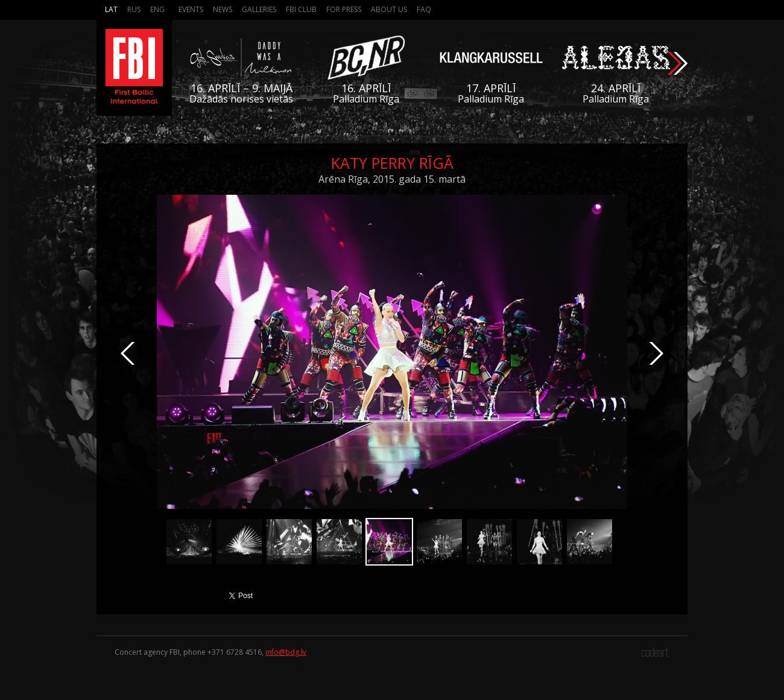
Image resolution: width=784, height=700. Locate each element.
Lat (111, 9)
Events (191, 9)
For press (344, 9)
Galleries (259, 9)
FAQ (424, 9)
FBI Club (301, 9)
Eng (157, 9)
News (223, 9)
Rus (134, 9)
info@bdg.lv (286, 652)
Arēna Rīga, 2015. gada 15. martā (392, 179)
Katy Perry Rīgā (392, 163)
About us (389, 9)
